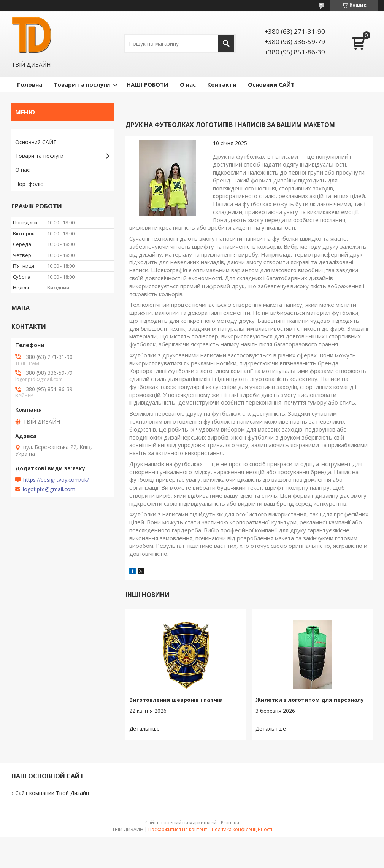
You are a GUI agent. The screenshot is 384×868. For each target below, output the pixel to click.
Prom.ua (230, 823)
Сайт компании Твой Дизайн (52, 793)
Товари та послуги (82, 84)
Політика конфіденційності (242, 829)
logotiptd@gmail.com (49, 489)
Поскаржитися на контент (178, 829)
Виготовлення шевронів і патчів (176, 700)
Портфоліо (29, 184)
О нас (188, 84)
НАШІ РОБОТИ (148, 84)
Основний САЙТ (271, 84)
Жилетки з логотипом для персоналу (310, 700)
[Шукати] (226, 44)
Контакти (222, 84)
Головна (30, 84)
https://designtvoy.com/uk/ (56, 480)
